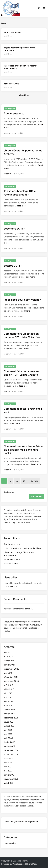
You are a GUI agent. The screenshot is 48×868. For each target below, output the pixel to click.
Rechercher (9, 492)
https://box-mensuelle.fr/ (30, 625)
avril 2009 (8, 738)
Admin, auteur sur (13, 32)
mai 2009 (8, 734)
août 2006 (8, 783)
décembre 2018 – (12, 84)
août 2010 (8, 685)
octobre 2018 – (13, 266)
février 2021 (9, 661)
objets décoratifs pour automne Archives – (23, 548)
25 (24, 481)
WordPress (17, 864)
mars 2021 (8, 657)
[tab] (4, 23)
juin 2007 (8, 767)
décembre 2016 (11, 677)
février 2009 (9, 742)
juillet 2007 (9, 763)
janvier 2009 (9, 746)
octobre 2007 (10, 759)
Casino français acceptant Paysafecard (21, 821)
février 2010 (9, 710)
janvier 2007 (9, 775)
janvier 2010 (9, 714)
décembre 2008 (11, 750)
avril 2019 (8, 673)
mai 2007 (8, 771)
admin (9, 133)
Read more (22, 206)
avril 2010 (8, 701)
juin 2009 (8, 730)
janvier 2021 (9, 665)
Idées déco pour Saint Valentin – (23, 300)
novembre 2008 (11, 754)
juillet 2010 (9, 689)
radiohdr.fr (23, 861)
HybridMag (31, 864)
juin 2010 (8, 693)
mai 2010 (8, 697)
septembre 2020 (11, 669)
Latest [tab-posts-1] (4, 23)
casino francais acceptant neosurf (29, 800)
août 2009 (8, 722)
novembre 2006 (11, 779)
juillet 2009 (9, 726)
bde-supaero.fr (10, 586)
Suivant (34, 481)
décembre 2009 (11, 718)
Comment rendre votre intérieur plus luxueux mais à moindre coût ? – (23, 450)
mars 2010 (8, 706)
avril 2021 (8, 653)
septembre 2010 (11, 681)
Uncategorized (10, 109)
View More (24, 95)
